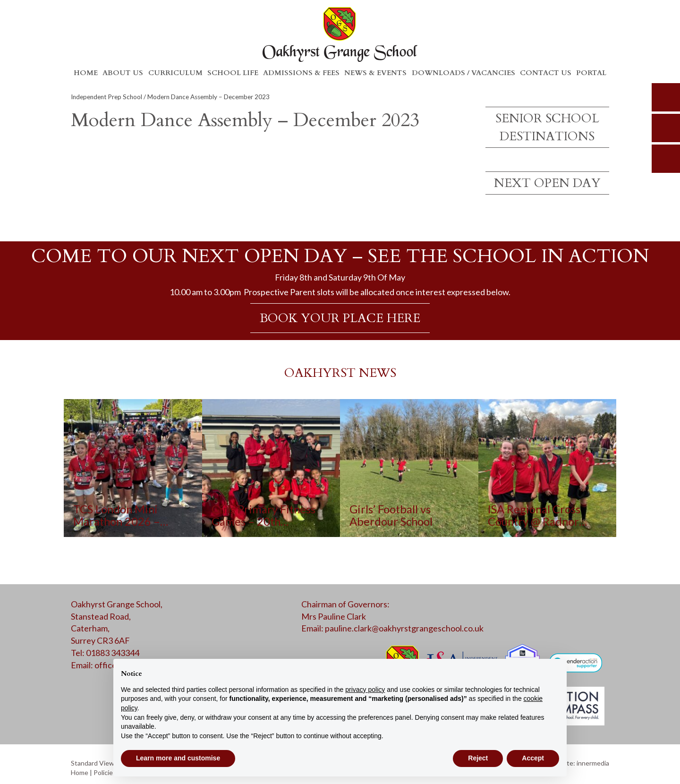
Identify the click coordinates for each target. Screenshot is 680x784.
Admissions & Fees (301, 73)
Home (86, 73)
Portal (591, 73)
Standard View (93, 763)
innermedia (593, 763)
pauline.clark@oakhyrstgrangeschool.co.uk (404, 628)
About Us (123, 73)
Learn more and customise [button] (178, 758)
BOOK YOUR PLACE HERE (340, 318)
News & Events (375, 73)
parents (666, 128)
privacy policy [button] (365, 690)
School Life (233, 73)
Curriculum (175, 73)
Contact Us (546, 73)
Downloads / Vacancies (463, 73)
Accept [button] (533, 758)
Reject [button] (478, 758)
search (666, 97)
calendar (666, 159)
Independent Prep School (106, 97)
